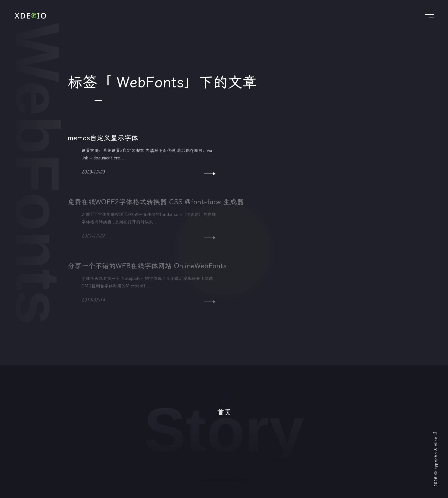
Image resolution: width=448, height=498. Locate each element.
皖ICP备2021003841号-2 (224, 480)
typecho (436, 460)
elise (436, 441)
